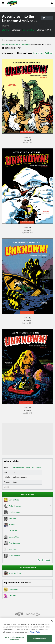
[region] (27, 631)
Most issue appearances (28, 568)
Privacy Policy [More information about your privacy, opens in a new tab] (35, 632)
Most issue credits (28, 494)
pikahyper (27, 596)
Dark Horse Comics (29, 30)
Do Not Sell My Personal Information (15, 638)
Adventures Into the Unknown (16, 45)
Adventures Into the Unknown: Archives (18, 19)
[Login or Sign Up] (52, 3)
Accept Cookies (39, 638)
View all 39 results (44, 560)
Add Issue (49, 53)
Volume (6, 30)
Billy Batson (27, 590)
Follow (47, 18)
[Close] (52, 621)
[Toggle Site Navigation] (3, 3)
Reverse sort (38, 53)
